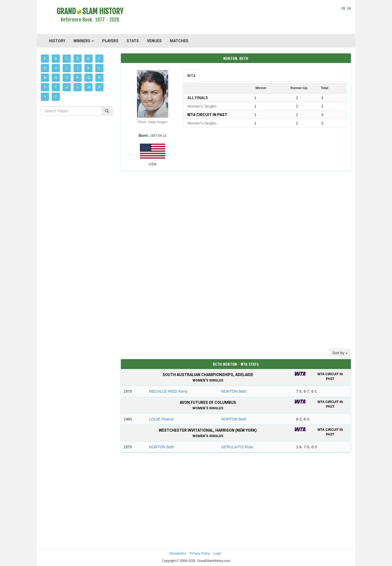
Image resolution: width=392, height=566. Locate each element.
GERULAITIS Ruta (237, 447)
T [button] (56, 87)
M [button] (45, 78)
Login (217, 553)
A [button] (45, 59)
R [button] (99, 78)
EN (343, 8)
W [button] (89, 87)
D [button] (78, 59)
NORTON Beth (234, 391)
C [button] (67, 59)
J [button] (78, 68)
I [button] (67, 68)
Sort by (340, 353)
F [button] (99, 59)
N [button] (56, 78)
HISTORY (57, 41)
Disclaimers (178, 553)
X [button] (99, 87)
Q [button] (89, 78)
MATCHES (179, 41)
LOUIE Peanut (161, 419)
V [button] (78, 87)
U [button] (67, 87)
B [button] (56, 59)
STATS (133, 41)
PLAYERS (110, 41)
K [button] (88, 68)
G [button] (45, 68)
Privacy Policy (200, 553)
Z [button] (56, 97)
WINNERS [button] (84, 41)
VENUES (154, 41)
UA (349, 8)
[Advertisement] (236, 18)
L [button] (99, 68)
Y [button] (45, 97)
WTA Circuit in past (207, 115)
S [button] (45, 87)
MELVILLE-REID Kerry (168, 391)
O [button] (67, 78)
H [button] (56, 68)
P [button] (78, 78)
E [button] (88, 59)
